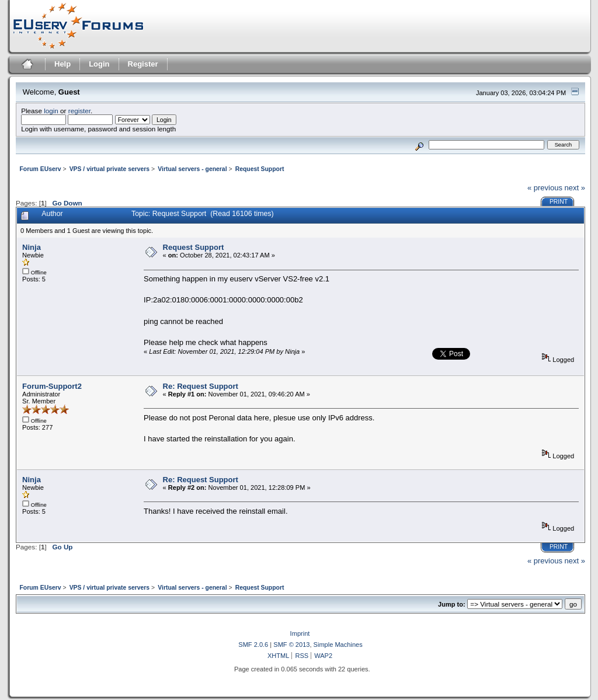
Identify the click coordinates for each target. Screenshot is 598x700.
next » (575, 188)
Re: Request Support (201, 386)
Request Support (194, 247)
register (79, 111)
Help (62, 64)
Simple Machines (338, 645)
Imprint (300, 633)
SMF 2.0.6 (253, 645)
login (51, 111)
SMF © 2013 (291, 645)
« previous (545, 188)
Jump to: (452, 604)
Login (99, 64)
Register (143, 64)
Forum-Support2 (52, 386)
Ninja (32, 247)
